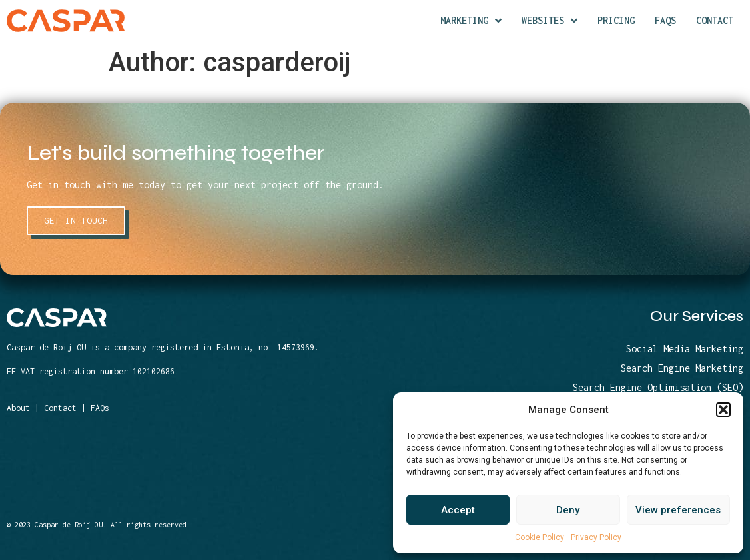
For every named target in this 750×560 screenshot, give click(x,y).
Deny (568, 510)
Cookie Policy (540, 537)
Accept (458, 510)
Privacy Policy (596, 537)
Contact (60, 408)
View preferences (678, 510)
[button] (723, 410)
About (18, 408)
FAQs (100, 408)
